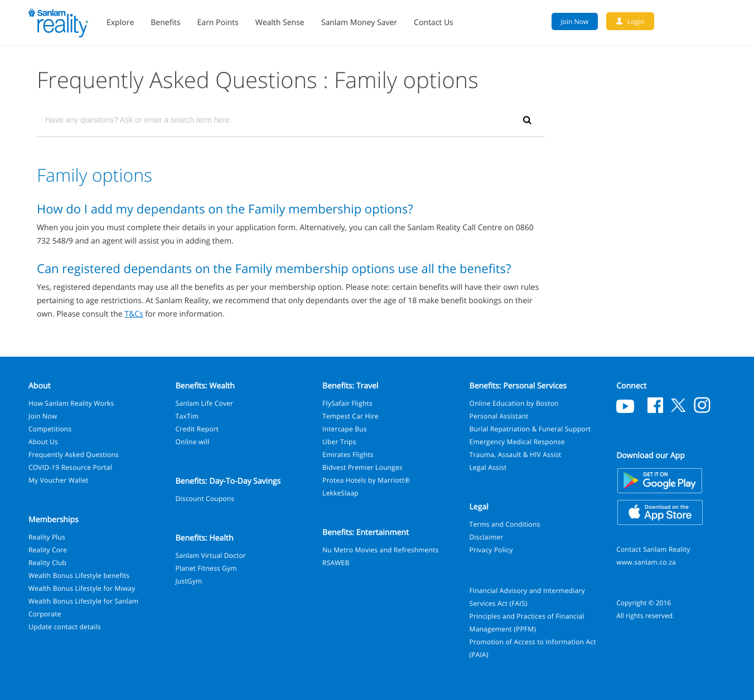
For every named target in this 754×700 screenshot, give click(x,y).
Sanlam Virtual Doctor (211, 555)
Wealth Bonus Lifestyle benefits (79, 575)
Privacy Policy (491, 550)
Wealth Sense (280, 23)
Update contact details (65, 627)
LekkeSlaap (340, 493)
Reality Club (47, 563)
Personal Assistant (499, 416)
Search (720, 21)
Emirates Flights (348, 454)
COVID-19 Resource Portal (70, 467)
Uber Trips (339, 442)
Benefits (165, 23)
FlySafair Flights (347, 403)
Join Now (43, 416)
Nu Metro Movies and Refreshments (380, 550)
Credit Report (197, 429)
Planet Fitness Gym (206, 568)
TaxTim (187, 416)
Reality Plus (47, 537)
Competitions (50, 429)
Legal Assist (488, 467)
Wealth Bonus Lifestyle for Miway (82, 588)
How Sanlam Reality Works (71, 403)
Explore (120, 23)
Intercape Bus (345, 429)
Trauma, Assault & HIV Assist (516, 454)
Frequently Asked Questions (74, 454)
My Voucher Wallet (59, 480)
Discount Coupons (205, 499)
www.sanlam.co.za (646, 562)
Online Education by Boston (514, 403)
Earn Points (218, 23)
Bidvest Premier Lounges (362, 467)
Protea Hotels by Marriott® (366, 480)
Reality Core (48, 550)
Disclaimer (487, 537)
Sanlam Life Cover (205, 403)
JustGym (189, 581)
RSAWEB (336, 563)
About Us (43, 442)
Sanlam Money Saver (359, 23)
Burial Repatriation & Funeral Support (530, 429)
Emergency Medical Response (517, 442)
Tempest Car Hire (351, 416)
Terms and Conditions (505, 524)
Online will (193, 442)
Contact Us (434, 23)
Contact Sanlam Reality (653, 549)
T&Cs (134, 314)
